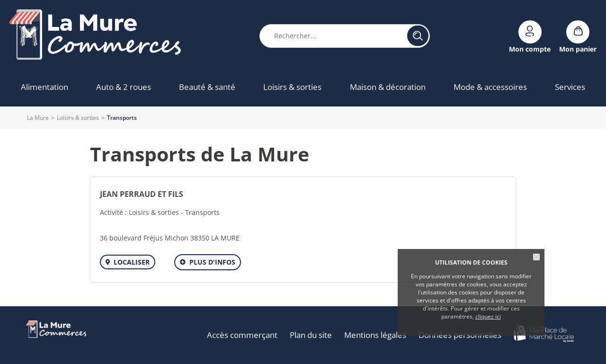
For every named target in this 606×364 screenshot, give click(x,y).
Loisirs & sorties (78, 118)
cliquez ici (488, 316)
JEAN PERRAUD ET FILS (142, 194)
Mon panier (578, 49)
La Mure (38, 118)
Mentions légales (375, 335)
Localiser (132, 262)
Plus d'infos (212, 262)
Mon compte (530, 49)
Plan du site (311, 335)
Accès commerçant (242, 335)
